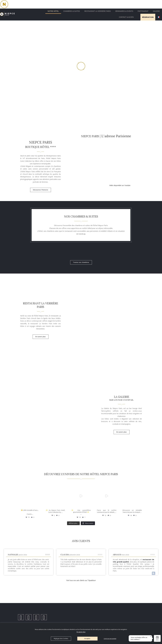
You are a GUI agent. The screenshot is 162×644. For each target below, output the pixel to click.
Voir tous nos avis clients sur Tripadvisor (81, 583)
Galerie (156, 11)
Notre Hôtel (53, 11)
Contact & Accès (126, 17)
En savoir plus (81, 632)
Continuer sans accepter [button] (110, 639)
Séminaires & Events (124, 11)
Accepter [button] (87, 639)
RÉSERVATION (148, 17)
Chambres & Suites (72, 11)
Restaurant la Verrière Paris (98, 11)
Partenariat (143, 11)
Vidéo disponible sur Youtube (120, 185)
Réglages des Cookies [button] (61, 639)
